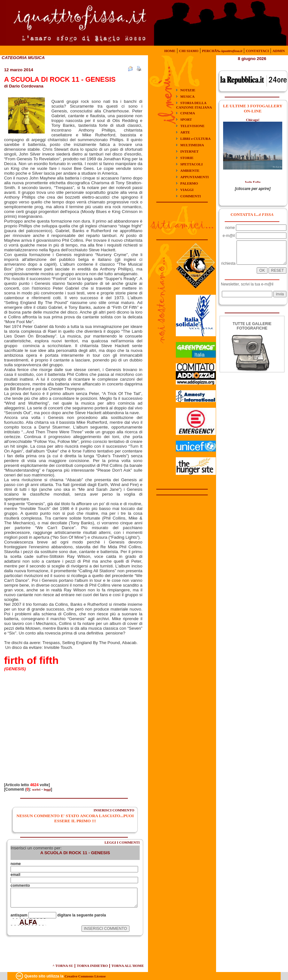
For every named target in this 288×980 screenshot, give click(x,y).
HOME (170, 51)
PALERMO (189, 183)
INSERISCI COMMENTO (114, 810)
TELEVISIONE (192, 126)
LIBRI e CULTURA (195, 139)
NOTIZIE (188, 90)
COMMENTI (191, 196)
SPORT (186, 119)
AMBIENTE (190, 171)
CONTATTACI (257, 51)
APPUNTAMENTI (195, 177)
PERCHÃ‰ (222, 51)
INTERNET (189, 151)
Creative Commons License (85, 976)
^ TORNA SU (63, 966)
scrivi (36, 789)
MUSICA (187, 96)
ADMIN (279, 51)
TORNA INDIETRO (92, 966)
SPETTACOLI (191, 164)
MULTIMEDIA (192, 145)
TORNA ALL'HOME (128, 966)
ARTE (185, 132)
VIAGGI (187, 190)
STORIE (187, 158)
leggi (47, 789)
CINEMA (188, 113)
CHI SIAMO (189, 51)
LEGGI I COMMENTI (122, 842)
